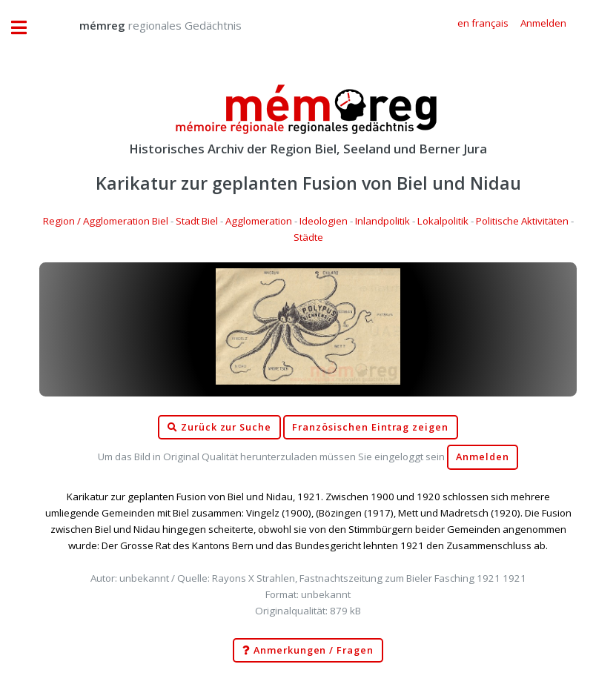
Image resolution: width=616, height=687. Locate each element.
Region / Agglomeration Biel (106, 221)
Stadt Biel (197, 221)
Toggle (27, 28)
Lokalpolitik (443, 221)
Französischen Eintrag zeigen (370, 427)
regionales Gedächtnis (146, 25)
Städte (308, 237)
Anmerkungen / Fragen (308, 651)
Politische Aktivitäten (522, 221)
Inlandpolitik (382, 221)
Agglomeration (259, 221)
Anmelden (483, 457)
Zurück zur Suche (219, 428)
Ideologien (324, 221)
